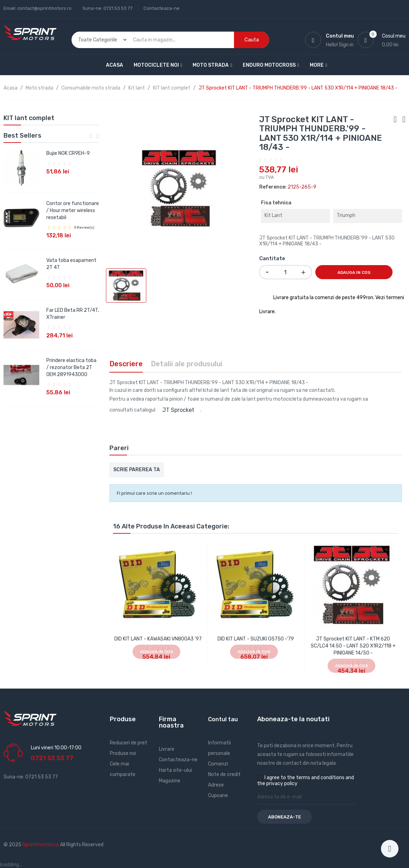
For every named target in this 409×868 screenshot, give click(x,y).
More (317, 65)
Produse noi (123, 753)
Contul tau (223, 719)
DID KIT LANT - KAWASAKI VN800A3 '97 (158, 639)
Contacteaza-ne (162, 8)
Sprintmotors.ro (41, 845)
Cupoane (218, 795)
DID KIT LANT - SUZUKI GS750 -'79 (256, 639)
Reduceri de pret (129, 743)
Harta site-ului (175, 770)
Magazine (170, 781)
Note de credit (224, 774)
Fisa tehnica (276, 203)
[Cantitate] (286, 272)
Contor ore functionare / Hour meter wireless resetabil (73, 211)
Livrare (167, 749)
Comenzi (218, 764)
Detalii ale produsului (187, 364)
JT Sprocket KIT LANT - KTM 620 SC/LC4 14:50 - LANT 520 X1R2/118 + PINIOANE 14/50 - (353, 646)
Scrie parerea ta (137, 470)
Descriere (126, 364)
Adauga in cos (354, 272)
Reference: (273, 187)
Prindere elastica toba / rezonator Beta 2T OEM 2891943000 (71, 367)
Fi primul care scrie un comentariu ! (154, 493)
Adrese (216, 785)
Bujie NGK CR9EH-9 (68, 153)
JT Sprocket (178, 410)
